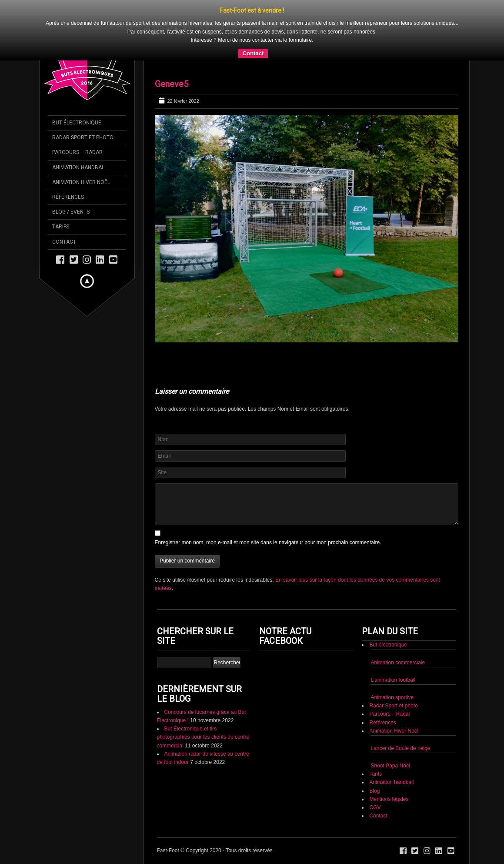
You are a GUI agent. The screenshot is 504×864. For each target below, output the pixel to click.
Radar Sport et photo (393, 706)
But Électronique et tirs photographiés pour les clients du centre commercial (203, 737)
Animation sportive (392, 697)
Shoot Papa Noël (390, 766)
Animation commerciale (398, 663)
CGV (375, 807)
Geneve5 (172, 84)
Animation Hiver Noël (394, 731)
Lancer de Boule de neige (400, 748)
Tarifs (375, 774)
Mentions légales (389, 799)
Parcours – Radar (390, 714)
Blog (374, 791)
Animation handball (391, 782)
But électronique (388, 645)
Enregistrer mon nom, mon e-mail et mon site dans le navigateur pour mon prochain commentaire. (268, 543)
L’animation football (393, 680)
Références (382, 723)
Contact (253, 53)
